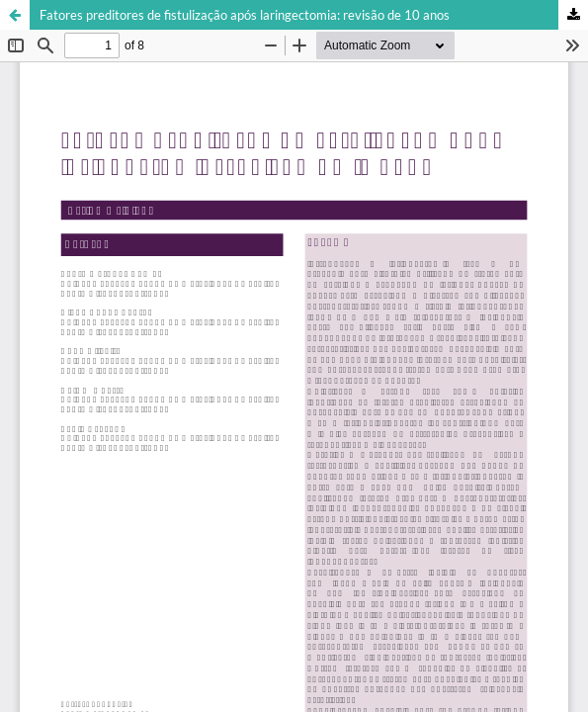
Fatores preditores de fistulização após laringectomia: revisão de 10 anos (245, 15)
